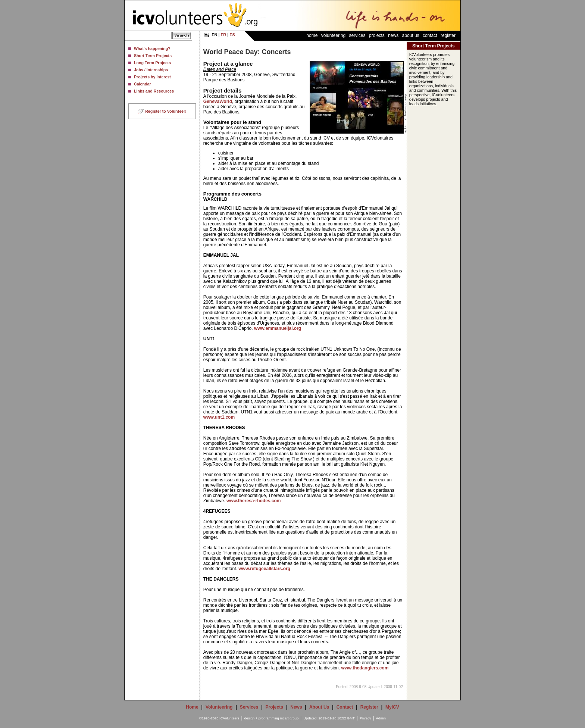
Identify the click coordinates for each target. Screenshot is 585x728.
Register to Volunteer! (166, 111)
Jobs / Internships (151, 70)
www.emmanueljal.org (278, 328)
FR (224, 35)
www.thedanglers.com (365, 668)
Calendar (143, 84)
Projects (377, 35)
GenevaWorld (218, 101)
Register (448, 35)
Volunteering (333, 35)
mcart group (289, 718)
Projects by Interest (152, 77)
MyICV (392, 707)
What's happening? (152, 49)
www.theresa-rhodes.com (254, 501)
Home (312, 35)
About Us (411, 35)
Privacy (365, 718)
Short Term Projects (153, 56)
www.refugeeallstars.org (264, 569)
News (393, 35)
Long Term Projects (152, 63)
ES (232, 35)
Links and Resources (154, 91)
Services (357, 35)
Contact (430, 35)
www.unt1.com (219, 417)
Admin (381, 718)
